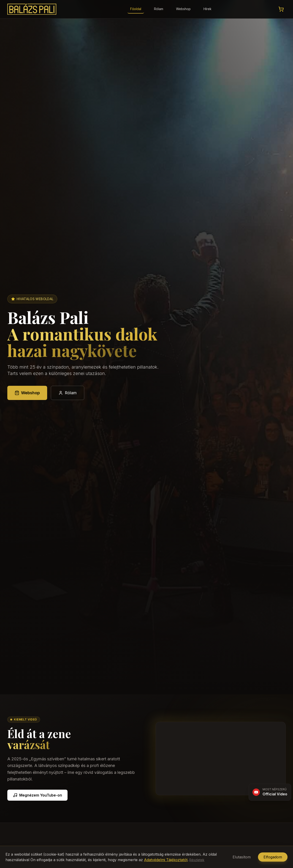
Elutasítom (242, 857)
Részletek (197, 860)
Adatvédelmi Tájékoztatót (166, 860)
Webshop (183, 9)
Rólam (159, 9)
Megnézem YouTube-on (37, 795)
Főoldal (136, 9)
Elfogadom (273, 857)
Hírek (208, 9)
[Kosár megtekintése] (281, 9)
